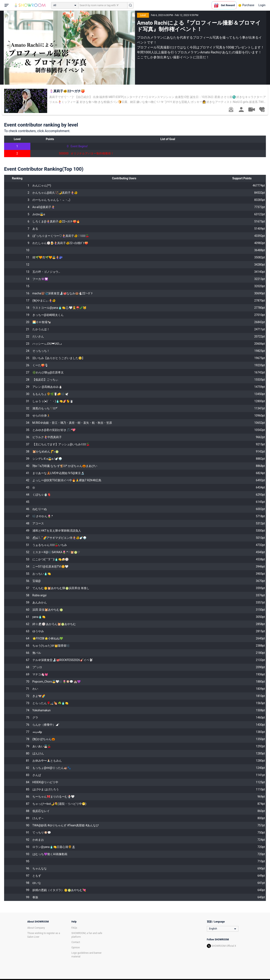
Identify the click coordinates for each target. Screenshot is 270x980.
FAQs (74, 928)
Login (262, 5)
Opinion (76, 948)
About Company (36, 928)
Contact (76, 942)
